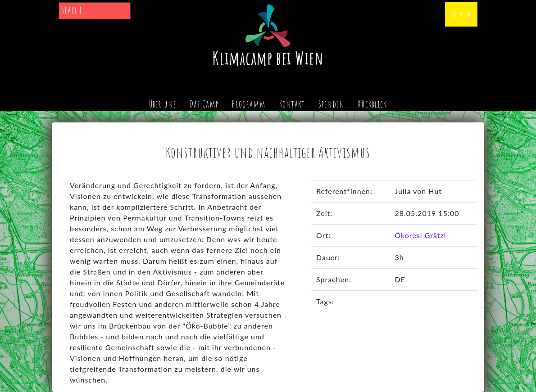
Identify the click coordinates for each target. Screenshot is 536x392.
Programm (249, 104)
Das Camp (204, 104)
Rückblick (372, 104)
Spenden (332, 104)
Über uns (163, 104)
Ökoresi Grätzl (420, 235)
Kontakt (292, 104)
